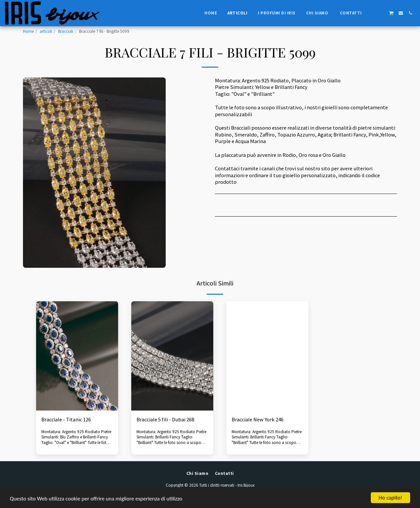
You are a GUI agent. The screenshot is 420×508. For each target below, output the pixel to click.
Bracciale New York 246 (258, 420)
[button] (372, 13)
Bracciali (66, 31)
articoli (46, 31)
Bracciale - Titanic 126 (66, 420)
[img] (77, 356)
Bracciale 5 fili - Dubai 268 (165, 420)
